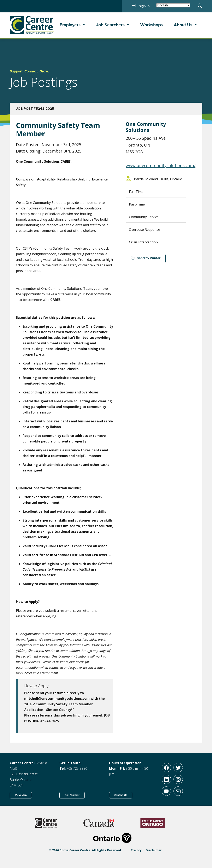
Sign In (141, 6)
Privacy (136, 850)
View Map (21, 795)
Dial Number (72, 795)
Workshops (151, 25)
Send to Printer (146, 258)
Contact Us (121, 795)
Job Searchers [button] (111, 25)
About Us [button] (184, 25)
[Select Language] (173, 5)
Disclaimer (154, 850)
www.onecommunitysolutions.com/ (161, 165)
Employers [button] (71, 25)
